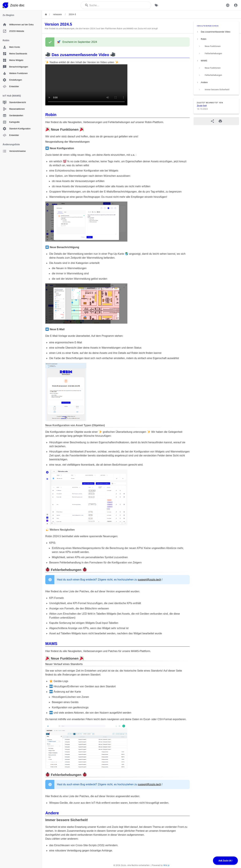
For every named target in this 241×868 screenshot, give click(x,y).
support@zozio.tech (150, 580)
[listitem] (216, 32)
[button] (228, 5)
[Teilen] (212, 121)
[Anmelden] (236, 5)
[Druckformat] (220, 121)
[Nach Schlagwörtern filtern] (156, 5)
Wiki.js (166, 865)
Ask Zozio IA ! (225, 861)
